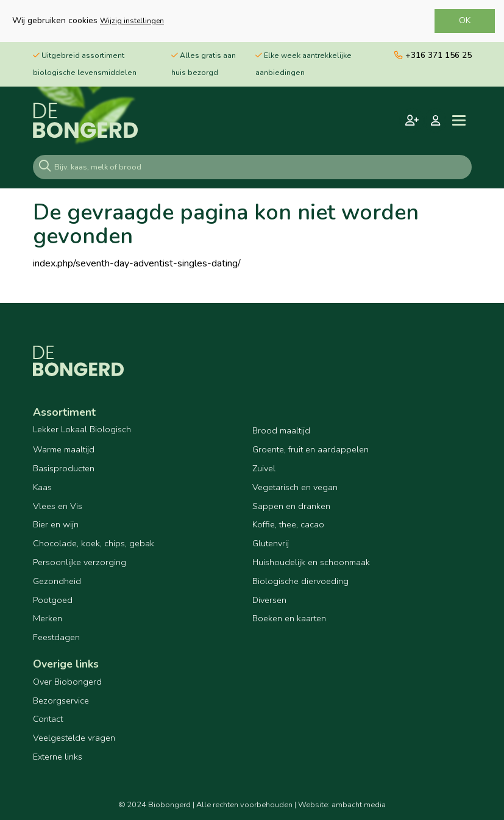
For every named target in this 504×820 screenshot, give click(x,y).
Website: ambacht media (342, 805)
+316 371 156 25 (433, 55)
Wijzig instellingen (132, 21)
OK (465, 20)
